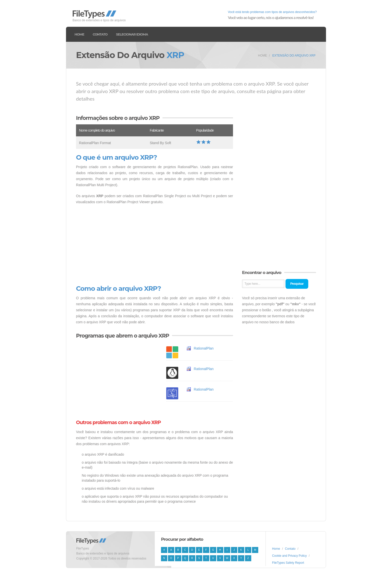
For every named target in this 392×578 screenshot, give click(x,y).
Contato (100, 34)
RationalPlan (204, 348)
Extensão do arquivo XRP (294, 56)
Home (79, 34)
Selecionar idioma (132, 34)
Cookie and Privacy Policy (289, 556)
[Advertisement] (154, 245)
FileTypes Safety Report (288, 563)
